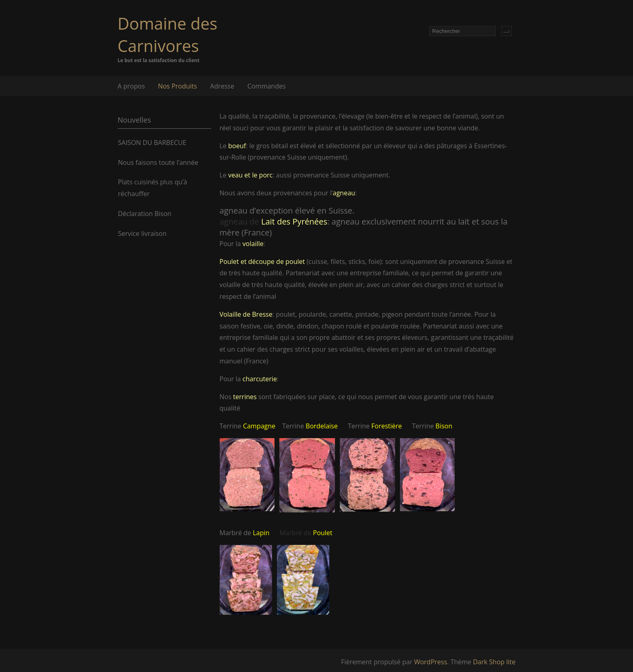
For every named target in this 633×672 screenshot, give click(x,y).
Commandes (266, 86)
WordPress (431, 662)
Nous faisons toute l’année (158, 162)
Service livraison (143, 233)
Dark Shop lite (494, 662)
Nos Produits (177, 86)
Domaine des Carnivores (168, 35)
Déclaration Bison (145, 214)
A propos (131, 86)
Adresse (222, 86)
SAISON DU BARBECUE (152, 143)
